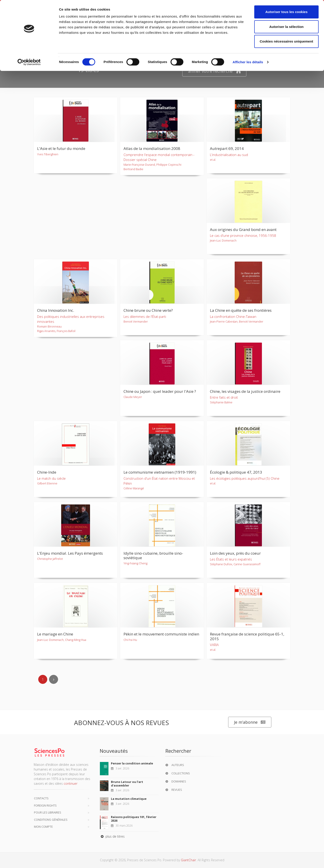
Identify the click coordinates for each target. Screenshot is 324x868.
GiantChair (188, 860)
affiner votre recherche (214, 71)
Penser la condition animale (132, 763)
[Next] (54, 679)
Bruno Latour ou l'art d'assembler (127, 784)
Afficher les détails (248, 62)
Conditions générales (51, 820)
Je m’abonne (250, 722)
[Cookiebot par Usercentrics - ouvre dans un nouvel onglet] (29, 62)
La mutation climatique (129, 799)
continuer (71, 783)
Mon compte (43, 827)
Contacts (41, 798)
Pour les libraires (48, 812)
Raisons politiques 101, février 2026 (134, 819)
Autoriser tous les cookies (286, 12)
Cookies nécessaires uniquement (286, 41)
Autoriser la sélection (287, 27)
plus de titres (112, 836)
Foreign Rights (45, 805)
